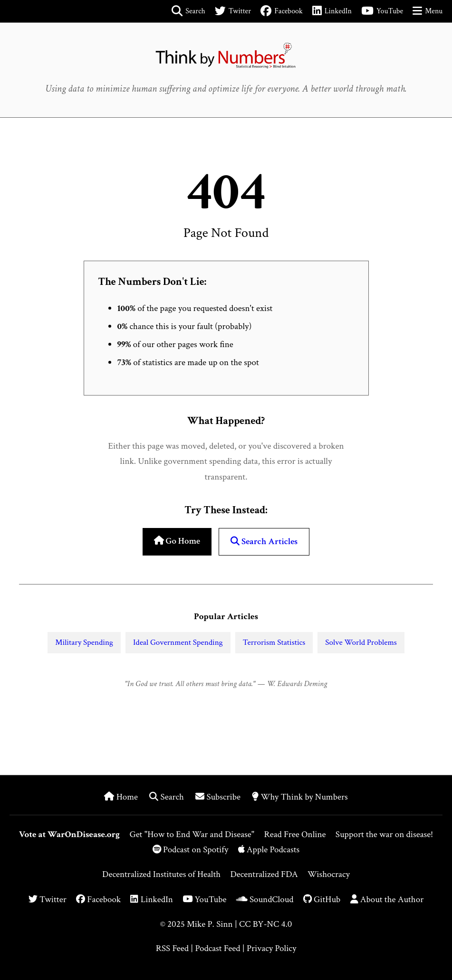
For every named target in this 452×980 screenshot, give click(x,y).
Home (122, 797)
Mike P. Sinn (210, 924)
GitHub (322, 900)
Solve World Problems (361, 642)
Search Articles (264, 542)
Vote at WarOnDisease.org (69, 834)
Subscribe (219, 797)
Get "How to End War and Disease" (192, 834)
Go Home (177, 541)
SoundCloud (265, 900)
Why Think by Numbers (300, 797)
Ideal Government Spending (178, 642)
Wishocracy (329, 874)
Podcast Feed (217, 948)
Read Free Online (295, 834)
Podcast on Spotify (192, 850)
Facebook (98, 900)
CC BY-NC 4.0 (265, 924)
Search (168, 797)
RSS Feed (172, 948)
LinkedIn (151, 900)
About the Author (387, 900)
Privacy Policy (271, 948)
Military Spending (84, 642)
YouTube (204, 900)
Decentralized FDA (264, 874)
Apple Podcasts (269, 850)
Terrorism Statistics (274, 642)
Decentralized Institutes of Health (161, 874)
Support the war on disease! (384, 834)
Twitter (48, 900)
